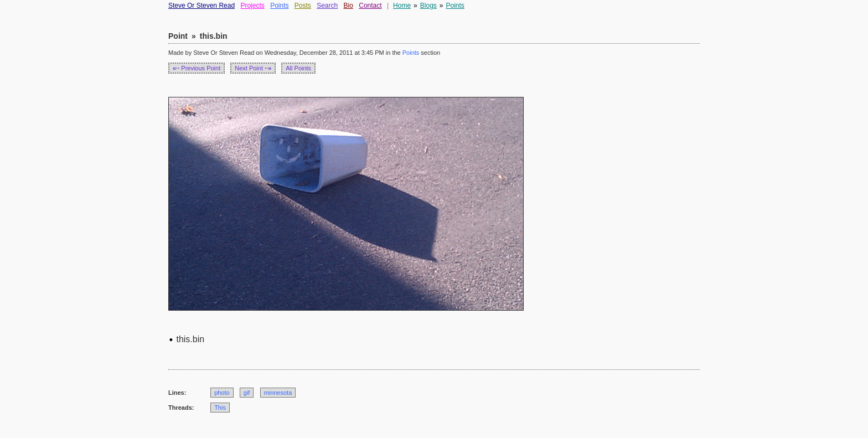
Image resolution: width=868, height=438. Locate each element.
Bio (348, 6)
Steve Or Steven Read (201, 6)
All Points (298, 68)
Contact (370, 6)
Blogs (428, 6)
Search (327, 6)
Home (402, 6)
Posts (303, 6)
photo (222, 393)
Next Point (253, 68)
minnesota (278, 393)
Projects (252, 6)
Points (279, 6)
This (220, 408)
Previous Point (197, 68)
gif (247, 393)
